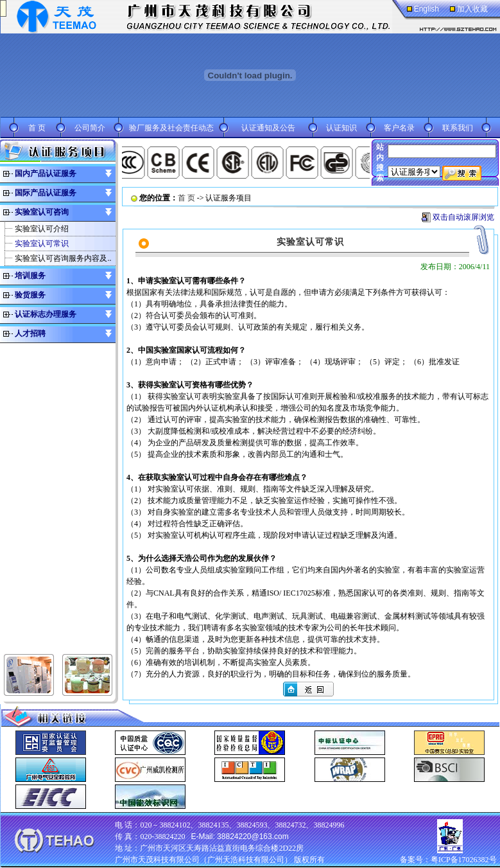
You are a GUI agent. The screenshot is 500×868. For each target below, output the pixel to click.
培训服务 (30, 276)
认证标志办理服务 (46, 314)
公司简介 (90, 128)
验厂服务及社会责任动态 (171, 128)
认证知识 (341, 128)
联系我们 (458, 128)
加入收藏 (472, 9)
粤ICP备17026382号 (464, 860)
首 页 (37, 128)
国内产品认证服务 (46, 173)
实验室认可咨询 (42, 212)
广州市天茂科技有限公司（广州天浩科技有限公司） (203, 860)
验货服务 (30, 295)
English (427, 9)
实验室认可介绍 (42, 229)
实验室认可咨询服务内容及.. (63, 258)
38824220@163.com (253, 837)
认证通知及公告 (268, 128)
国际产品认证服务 (46, 193)
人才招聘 (30, 333)
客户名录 (399, 128)
